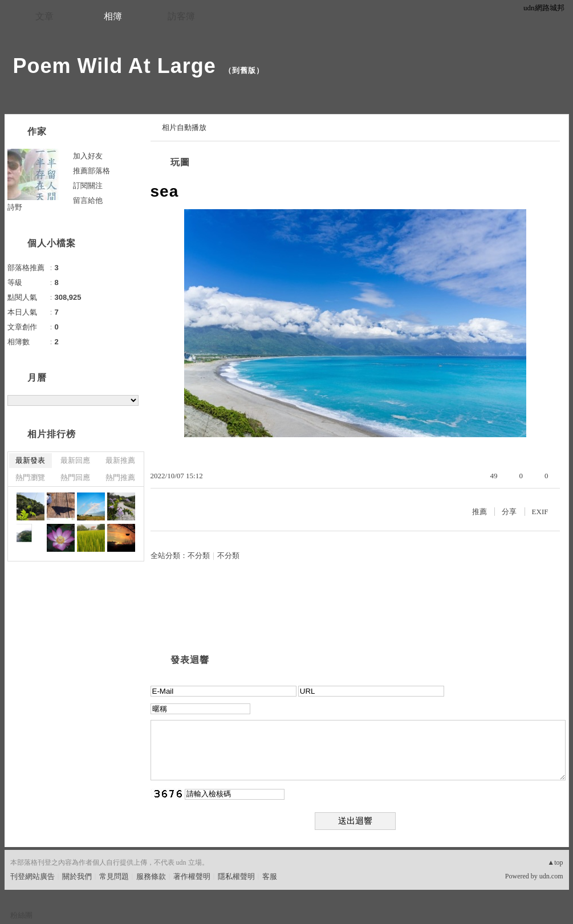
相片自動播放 (184, 127)
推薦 (479, 512)
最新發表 (30, 460)
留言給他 (88, 200)
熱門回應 (75, 477)
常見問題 (114, 876)
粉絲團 (21, 915)
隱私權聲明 (236, 876)
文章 (44, 16)
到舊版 (244, 70)
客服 (270, 876)
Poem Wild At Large (115, 66)
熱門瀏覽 (30, 477)
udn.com (551, 876)
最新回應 (75, 460)
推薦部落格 (92, 171)
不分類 (199, 555)
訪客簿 (181, 16)
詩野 (15, 207)
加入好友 (88, 156)
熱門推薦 (120, 477)
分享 (509, 512)
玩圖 (180, 162)
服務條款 (151, 876)
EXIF (540, 512)
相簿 (113, 16)
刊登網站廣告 (32, 876)
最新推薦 (120, 460)
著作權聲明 (192, 876)
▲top (555, 862)
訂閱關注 (88, 186)
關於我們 (77, 876)
